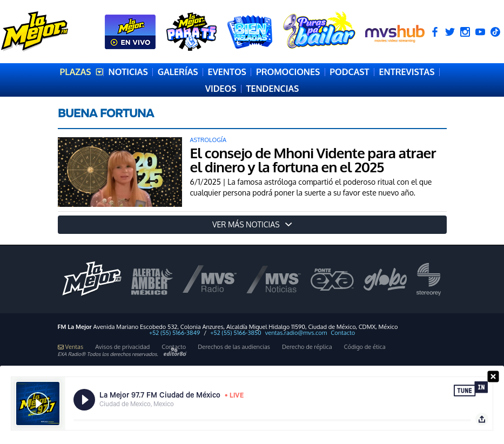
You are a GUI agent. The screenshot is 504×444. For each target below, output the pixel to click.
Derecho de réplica (307, 347)
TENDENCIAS (273, 89)
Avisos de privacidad (122, 347)
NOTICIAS (128, 72)
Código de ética (365, 347)
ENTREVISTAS (407, 72)
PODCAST (349, 72)
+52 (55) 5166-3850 (236, 333)
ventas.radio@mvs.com (296, 333)
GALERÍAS (178, 72)
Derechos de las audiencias (234, 347)
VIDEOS (221, 89)
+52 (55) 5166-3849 (174, 333)
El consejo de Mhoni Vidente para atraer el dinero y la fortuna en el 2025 (313, 160)
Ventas (71, 347)
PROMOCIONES (288, 72)
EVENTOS (227, 72)
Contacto (343, 333)
